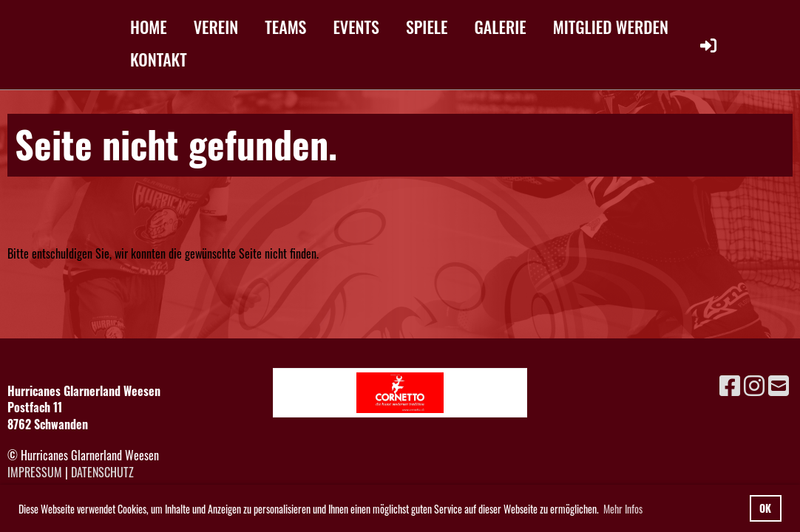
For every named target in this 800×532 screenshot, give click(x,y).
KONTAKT (159, 59)
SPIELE (427, 27)
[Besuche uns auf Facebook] (730, 384)
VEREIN (216, 27)
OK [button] (765, 508)
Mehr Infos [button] (623, 509)
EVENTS (356, 27)
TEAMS (285, 27)
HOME (149, 27)
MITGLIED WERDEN (611, 27)
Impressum (35, 472)
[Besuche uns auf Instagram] (754, 384)
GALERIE (501, 27)
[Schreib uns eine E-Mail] (779, 384)
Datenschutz (102, 472)
